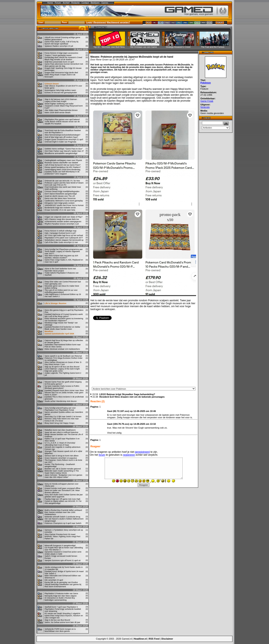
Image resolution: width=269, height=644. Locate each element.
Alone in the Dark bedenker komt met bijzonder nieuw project (60, 270)
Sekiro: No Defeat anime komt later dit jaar (62, 622)
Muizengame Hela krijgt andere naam (60, 90)
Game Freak (207, 101)
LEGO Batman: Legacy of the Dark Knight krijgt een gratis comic (62, 370)
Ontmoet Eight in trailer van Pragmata (60, 142)
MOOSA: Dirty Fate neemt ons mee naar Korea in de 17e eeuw (62, 420)
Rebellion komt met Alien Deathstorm (60, 430)
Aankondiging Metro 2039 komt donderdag (62, 170)
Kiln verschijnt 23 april (54, 580)
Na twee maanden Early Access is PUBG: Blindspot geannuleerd (62, 387)
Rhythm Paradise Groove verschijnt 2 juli (62, 224)
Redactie (75, 3)
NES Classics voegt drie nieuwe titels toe (62, 219)
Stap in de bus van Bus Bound (57, 620)
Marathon (49, 331)
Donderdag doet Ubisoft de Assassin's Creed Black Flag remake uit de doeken (63, 58)
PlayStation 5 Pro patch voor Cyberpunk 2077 (64, 238)
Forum (58, 3)
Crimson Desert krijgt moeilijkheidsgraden (62, 191)
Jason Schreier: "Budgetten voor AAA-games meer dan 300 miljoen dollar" (63, 476)
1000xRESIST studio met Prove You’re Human (64, 205)
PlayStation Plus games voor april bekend (62, 120)
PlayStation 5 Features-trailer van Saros (61, 594)
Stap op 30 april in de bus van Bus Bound (62, 367)
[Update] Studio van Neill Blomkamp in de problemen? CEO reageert (62, 173)
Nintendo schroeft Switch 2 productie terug (62, 517)
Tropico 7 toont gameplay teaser (58, 55)
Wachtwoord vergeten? (118, 22)
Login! (89, 22)
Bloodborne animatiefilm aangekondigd (61, 153)
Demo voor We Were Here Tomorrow (60, 198)
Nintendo (205, 107)
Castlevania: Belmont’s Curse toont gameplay (64, 201)
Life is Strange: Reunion (55, 303)
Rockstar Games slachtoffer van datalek (61, 163)
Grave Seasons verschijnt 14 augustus (61, 458)
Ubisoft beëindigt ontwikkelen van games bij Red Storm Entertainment (63, 586)
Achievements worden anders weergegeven (63, 222)
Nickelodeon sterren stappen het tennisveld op (64, 240)
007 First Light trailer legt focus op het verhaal (64, 235)
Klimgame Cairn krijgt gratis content (59, 203)
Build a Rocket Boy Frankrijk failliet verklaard (63, 510)
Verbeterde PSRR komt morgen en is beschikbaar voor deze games (60, 630)
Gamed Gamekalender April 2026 (59, 334)
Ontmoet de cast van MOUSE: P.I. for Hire (62, 181)
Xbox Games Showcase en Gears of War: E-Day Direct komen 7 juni (63, 363)
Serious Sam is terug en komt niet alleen (62, 456)
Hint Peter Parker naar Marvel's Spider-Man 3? (64, 151)
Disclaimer (167, 639)
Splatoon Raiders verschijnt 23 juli (59, 46)
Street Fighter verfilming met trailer (59, 104)
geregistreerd (142, 452)
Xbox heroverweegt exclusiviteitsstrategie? (62, 135)
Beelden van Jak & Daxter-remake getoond (63, 469)
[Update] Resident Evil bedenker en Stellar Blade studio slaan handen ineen (62, 328)
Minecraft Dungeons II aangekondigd (60, 546)
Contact (85, 3)
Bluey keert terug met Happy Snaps (59, 423)
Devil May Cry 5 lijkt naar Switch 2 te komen (63, 417)
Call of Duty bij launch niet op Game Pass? (63, 165)
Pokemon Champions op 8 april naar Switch (63, 523)
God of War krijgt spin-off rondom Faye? (61, 137)
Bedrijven (95, 3)
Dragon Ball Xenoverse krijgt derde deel (61, 73)
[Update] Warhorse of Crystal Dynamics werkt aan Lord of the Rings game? (64, 315)
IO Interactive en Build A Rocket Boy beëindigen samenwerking (60, 599)
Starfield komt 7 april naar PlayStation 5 (61, 607)
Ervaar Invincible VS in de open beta (60, 210)
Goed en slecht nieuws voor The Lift (60, 196)
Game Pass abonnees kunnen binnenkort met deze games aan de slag (64, 65)
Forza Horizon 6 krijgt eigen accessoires (61, 53)
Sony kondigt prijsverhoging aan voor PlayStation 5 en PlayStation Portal (60, 409)
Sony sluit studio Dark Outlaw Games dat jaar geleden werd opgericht (64, 496)
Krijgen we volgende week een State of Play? (64, 217)
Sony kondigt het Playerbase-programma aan (64, 249)
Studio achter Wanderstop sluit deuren (61, 401)
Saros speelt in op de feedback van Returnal (63, 356)
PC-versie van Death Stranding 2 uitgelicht (62, 613)
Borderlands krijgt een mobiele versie (60, 208)
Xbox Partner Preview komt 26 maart (60, 534)
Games (105, 3)
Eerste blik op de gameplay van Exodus (61, 582)
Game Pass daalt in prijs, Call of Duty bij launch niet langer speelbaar (61, 43)
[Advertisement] (144, 355)
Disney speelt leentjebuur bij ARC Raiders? (63, 167)
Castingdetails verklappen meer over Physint (63, 160)
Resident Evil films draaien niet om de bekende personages (132, 397)
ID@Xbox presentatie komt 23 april (59, 62)
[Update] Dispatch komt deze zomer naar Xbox (64, 390)
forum (102, 455)
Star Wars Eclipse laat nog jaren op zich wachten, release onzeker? (61, 257)
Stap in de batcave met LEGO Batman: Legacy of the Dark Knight (61, 100)
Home (50, 3)
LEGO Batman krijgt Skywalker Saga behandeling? (127, 394)
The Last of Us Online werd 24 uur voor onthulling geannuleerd (61, 291)
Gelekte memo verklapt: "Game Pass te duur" (64, 149)
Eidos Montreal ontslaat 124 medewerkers (62, 349)
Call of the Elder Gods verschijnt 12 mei (61, 242)
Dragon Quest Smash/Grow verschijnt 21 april (64, 139)
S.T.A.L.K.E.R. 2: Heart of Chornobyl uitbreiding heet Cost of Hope (60, 444)
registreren (129, 455)
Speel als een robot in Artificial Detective (61, 432)
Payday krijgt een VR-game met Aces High (62, 499)
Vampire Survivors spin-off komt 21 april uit (63, 560)
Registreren (100, 22)
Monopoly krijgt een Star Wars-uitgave (61, 596)
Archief (66, 3)
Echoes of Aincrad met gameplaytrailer (61, 93)
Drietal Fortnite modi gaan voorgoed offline (62, 488)
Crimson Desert (52, 84)
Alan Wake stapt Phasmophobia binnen (61, 110)
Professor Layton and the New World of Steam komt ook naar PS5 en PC (64, 184)
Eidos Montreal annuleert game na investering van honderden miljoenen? (64, 320)
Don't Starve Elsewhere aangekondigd (61, 194)
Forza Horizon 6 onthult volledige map (61, 231)
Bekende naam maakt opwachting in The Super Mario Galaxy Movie (62, 472)
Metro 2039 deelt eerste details (58, 113)
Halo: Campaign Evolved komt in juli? (60, 233)
